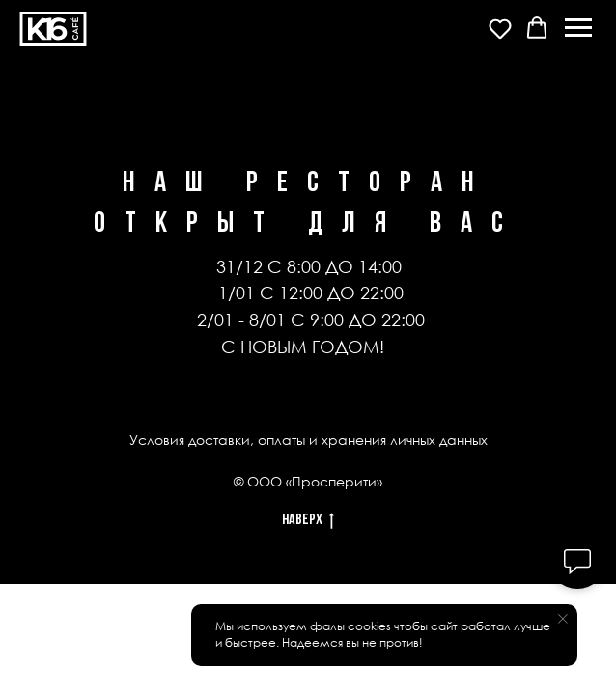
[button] (500, 28)
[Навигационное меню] (578, 28)
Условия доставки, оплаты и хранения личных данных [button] (308, 440)
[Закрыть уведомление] (563, 619)
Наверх (308, 522)
